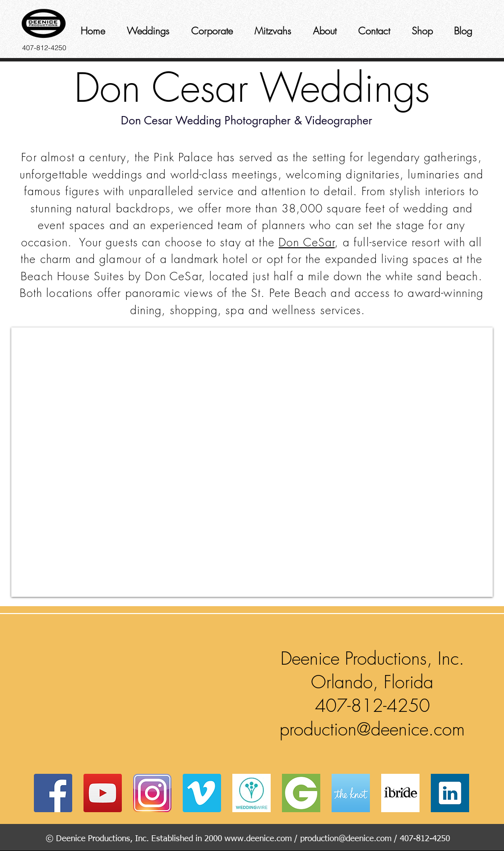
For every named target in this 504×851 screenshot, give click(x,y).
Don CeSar (307, 242)
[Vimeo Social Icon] (202, 793)
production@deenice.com (372, 729)
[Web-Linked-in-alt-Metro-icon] (450, 793)
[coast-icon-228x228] (351, 793)
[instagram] (152, 793)
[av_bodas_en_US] (252, 793)
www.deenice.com (258, 839)
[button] (144, 692)
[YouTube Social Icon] (103, 793)
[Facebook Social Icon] (53, 793)
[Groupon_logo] (301, 793)
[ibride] (400, 793)
